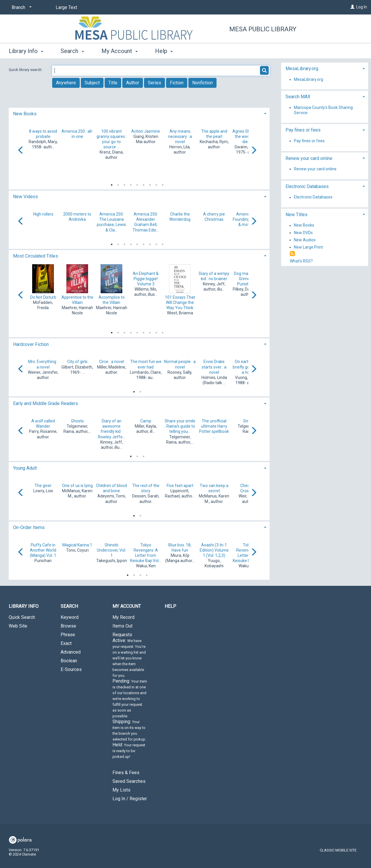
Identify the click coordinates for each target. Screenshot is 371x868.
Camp (146, 421)
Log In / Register (130, 799)
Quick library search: (26, 70)
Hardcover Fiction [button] (31, 344)
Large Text (66, 7)
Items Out (122, 626)
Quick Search (22, 617)
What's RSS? (301, 261)
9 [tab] (163, 184)
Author (133, 83)
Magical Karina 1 (77, 545)
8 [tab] (156, 184)
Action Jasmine (146, 131)
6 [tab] (143, 184)
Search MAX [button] (298, 97)
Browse (68, 626)
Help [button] (164, 51)
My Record (123, 617)
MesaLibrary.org (309, 79)
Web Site (18, 626)
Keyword (70, 617)
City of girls (77, 362)
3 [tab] (124, 184)
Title (113, 83)
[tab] (139, 113)
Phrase (68, 635)
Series (154, 83)
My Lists (121, 790)
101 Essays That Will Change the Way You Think (180, 302)
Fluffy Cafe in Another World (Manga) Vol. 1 (43, 550)
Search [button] (72, 51)
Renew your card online (315, 169)
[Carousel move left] (21, 151)
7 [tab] (150, 184)
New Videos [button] (26, 197)
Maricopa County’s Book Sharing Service (323, 110)
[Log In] (352, 7)
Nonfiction (202, 83)
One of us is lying (77, 486)
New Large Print (308, 247)
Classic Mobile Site (338, 850)
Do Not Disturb (43, 297)
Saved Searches (129, 781)
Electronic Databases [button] (307, 186)
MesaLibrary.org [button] (302, 69)
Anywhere (66, 83)
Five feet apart (180, 486)
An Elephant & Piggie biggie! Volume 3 (146, 279)
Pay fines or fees (309, 141)
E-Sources (71, 669)
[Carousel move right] (254, 151)
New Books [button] (25, 114)
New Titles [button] (297, 215)
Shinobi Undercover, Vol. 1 (111, 550)
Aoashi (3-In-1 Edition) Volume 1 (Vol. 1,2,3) (214, 550)
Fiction (177, 83)
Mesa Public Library (263, 29)
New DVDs (303, 233)
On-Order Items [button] (29, 527)
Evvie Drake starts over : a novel (214, 367)
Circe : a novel (112, 362)
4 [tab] (131, 184)
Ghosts (77, 421)
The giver (43, 486)
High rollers (43, 214)
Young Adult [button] (25, 468)
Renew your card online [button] (309, 158)
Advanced (71, 652)
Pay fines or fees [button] (303, 130)
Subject (92, 83)
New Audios (305, 240)
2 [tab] (118, 184)
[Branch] (21, 8)
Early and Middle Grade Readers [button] (46, 403)
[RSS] (292, 254)
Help (170, 606)
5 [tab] (137, 184)
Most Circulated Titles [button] (36, 256)
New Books (304, 225)
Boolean (69, 661)
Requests (130, 698)
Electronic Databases (313, 197)
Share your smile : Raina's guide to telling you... (180, 426)
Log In (362, 7)
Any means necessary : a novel (180, 136)
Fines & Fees (126, 773)
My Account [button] (120, 51)
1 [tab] (112, 184)
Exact (66, 643)
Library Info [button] (26, 51)
